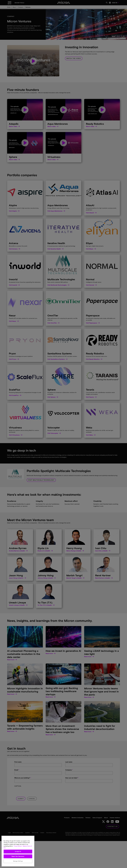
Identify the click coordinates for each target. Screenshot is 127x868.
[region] (18, 851)
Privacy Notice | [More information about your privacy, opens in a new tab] (18, 846)
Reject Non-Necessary (18, 856)
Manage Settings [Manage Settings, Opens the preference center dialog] (18, 861)
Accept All (18, 852)
